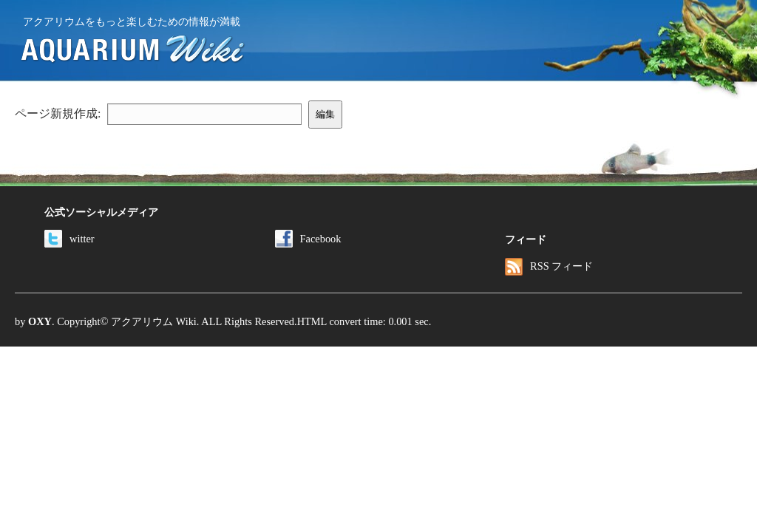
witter (69, 239)
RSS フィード (549, 266)
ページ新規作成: (58, 113)
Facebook (308, 239)
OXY (40, 321)
